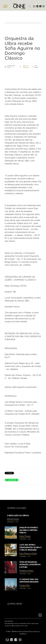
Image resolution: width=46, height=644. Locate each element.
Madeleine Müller (26, 571)
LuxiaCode (23, 634)
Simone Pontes (13, 519)
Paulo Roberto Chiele (28, 554)
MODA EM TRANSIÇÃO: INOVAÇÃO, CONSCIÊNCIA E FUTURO (30, 565)
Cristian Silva (25, 585)
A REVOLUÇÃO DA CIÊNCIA (18, 516)
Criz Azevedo (26, 67)
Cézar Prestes (25, 536)
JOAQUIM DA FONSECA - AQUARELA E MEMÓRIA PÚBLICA (29, 530)
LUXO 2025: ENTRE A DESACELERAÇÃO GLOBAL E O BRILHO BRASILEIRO (30, 548)
